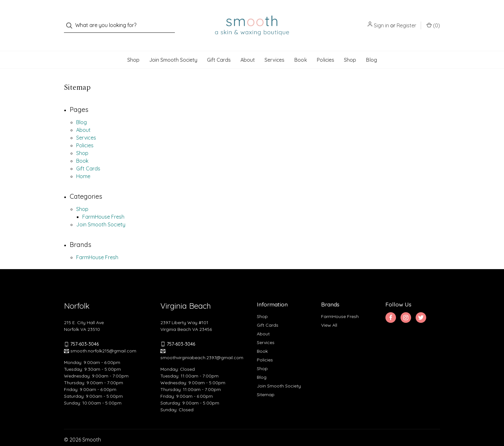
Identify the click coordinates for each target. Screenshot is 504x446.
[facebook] (391, 305)
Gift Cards (219, 47)
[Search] (71, 19)
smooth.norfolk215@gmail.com (100, 338)
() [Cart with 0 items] (433, 19)
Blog (371, 47)
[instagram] (406, 305)
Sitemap (266, 382)
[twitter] (421, 305)
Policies (325, 47)
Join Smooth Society (173, 47)
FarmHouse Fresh (103, 204)
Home (83, 163)
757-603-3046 (85, 331)
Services (274, 47)
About (248, 47)
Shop (133, 47)
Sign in (381, 19)
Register (406, 19)
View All (329, 312)
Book (301, 47)
